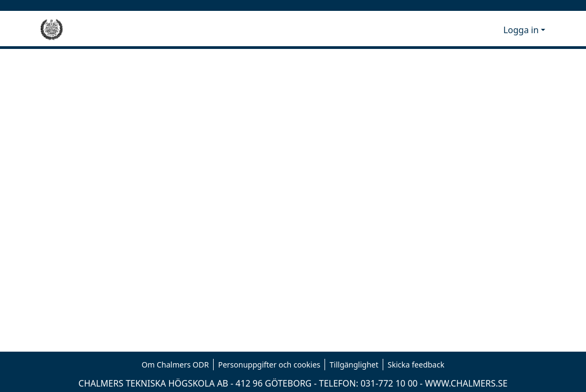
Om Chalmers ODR (176, 365)
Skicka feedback (416, 365)
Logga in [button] (522, 30)
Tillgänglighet (354, 365)
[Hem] (52, 30)
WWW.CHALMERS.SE (466, 383)
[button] (477, 30)
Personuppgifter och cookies (269, 365)
